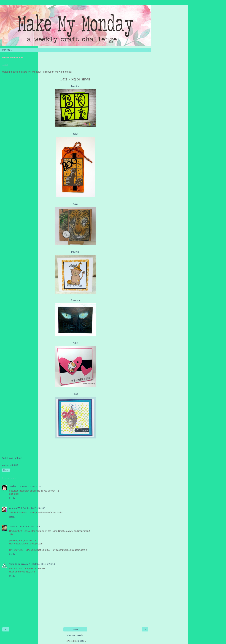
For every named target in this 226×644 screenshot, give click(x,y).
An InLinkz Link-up (12, 458)
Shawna (75, 300)
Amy (75, 343)
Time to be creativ (19, 564)
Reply (12, 498)
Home (75, 629)
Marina (75, 252)
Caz (75, 204)
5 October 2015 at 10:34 (29, 486)
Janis (12, 527)
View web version (75, 635)
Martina (75, 86)
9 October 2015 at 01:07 (33, 508)
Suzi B (13, 486)
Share (6, 470)
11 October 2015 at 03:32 (29, 527)
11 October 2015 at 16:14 (42, 564)
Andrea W (14, 508)
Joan (75, 134)
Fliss (75, 394)
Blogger (81, 641)
